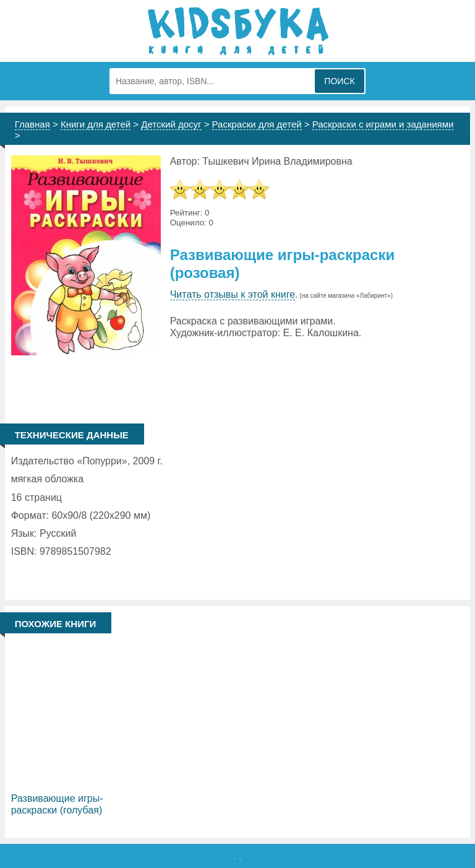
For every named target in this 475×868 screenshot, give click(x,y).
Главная (32, 124)
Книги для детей (96, 124)
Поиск (339, 81)
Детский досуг (171, 124)
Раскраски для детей (257, 124)
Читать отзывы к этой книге (233, 294)
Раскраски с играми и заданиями (383, 124)
